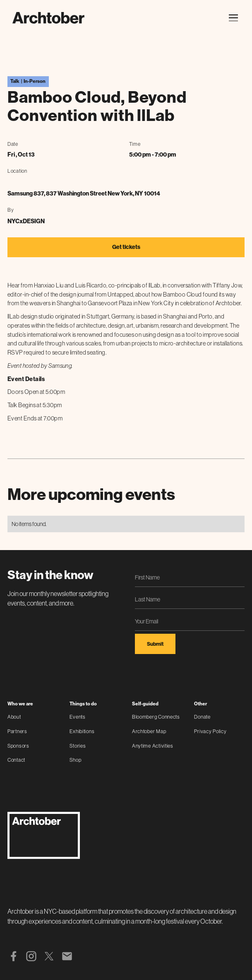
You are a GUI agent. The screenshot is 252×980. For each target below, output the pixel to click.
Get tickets (126, 247)
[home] (48, 18)
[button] (232, 18)
